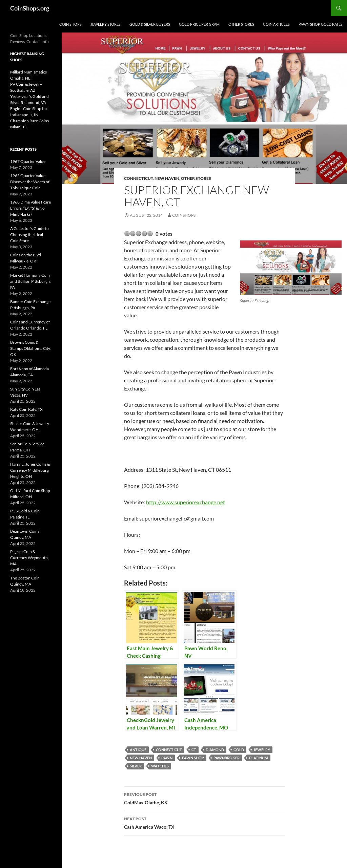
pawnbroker (227, 758)
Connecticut (138, 178)
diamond (215, 750)
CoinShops (184, 215)
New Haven (167, 178)
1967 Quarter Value (28, 161)
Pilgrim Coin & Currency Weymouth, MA (29, 558)
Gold (239, 750)
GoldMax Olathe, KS (204, 798)
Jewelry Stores (106, 24)
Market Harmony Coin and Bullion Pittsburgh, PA (30, 281)
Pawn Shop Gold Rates (321, 24)
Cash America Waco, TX (204, 822)
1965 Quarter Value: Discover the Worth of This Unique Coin (30, 182)
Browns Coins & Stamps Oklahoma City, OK (30, 348)
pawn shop (193, 758)
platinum (259, 758)
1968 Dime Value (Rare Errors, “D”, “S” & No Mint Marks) (30, 208)
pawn (167, 758)
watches (160, 766)
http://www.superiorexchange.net (186, 502)
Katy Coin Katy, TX (26, 409)
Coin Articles (276, 24)
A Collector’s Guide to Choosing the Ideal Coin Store (29, 235)
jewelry (262, 750)
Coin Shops (70, 24)
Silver (136, 766)
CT (194, 750)
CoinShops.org (30, 8)
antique (138, 750)
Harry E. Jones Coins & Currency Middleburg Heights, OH (30, 470)
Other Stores (241, 24)
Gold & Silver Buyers (150, 24)
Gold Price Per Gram (199, 24)
